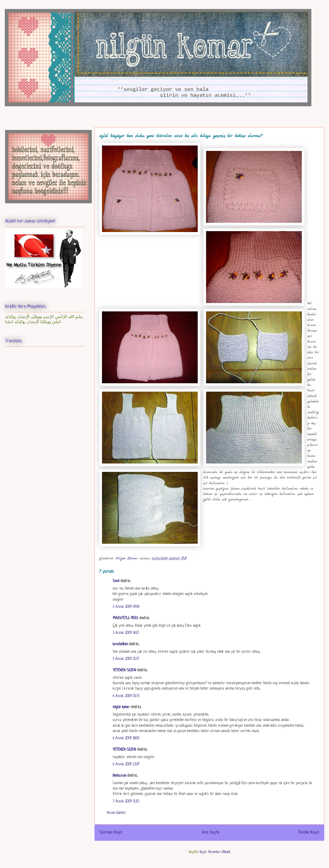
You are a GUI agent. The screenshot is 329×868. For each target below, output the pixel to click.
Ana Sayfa (211, 832)
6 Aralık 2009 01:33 (126, 696)
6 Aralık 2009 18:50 (126, 738)
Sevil (116, 581)
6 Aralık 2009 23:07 (126, 764)
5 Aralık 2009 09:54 (126, 607)
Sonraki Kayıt (111, 832)
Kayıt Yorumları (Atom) (215, 852)
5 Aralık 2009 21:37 (126, 659)
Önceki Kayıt (309, 832)
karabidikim (120, 644)
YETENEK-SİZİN (124, 670)
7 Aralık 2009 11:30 (126, 802)
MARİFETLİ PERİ (125, 618)
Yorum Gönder (116, 813)
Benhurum (119, 776)
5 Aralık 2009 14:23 (126, 633)
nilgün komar (121, 707)
